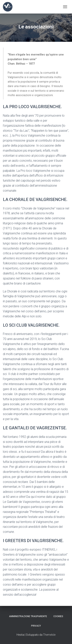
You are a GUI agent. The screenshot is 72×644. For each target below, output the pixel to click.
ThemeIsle (49, 635)
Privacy (36, 626)
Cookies (58, 616)
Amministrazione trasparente (28, 616)
